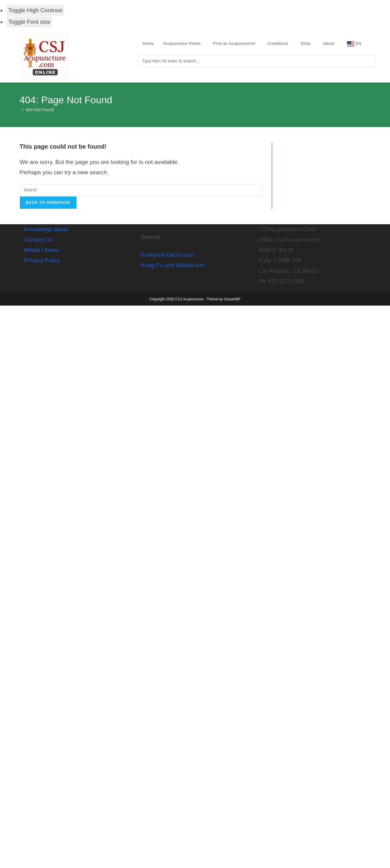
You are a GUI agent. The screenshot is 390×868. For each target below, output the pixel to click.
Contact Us (38, 240)
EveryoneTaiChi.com (168, 255)
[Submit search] (257, 61)
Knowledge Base (46, 229)
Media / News (42, 250)
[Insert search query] (141, 190)
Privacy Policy (42, 260)
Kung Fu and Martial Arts (173, 265)
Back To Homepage (48, 203)
